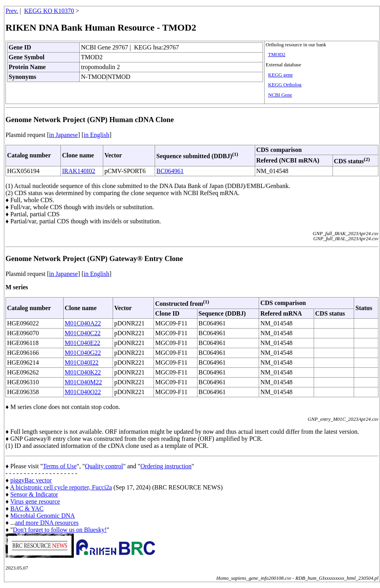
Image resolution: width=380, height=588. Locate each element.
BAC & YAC (27, 509)
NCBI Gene (280, 95)
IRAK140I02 (79, 171)
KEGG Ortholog (285, 85)
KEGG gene (280, 75)
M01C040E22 (83, 343)
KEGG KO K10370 (49, 11)
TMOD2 (277, 55)
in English (96, 135)
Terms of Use (60, 466)
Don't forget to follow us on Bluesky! (60, 530)
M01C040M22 (83, 382)
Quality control (104, 466)
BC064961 (170, 171)
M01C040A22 (83, 323)
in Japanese (63, 135)
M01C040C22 (83, 333)
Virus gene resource (35, 501)
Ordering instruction (166, 466)
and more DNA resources (47, 523)
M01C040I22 (82, 362)
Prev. (12, 11)
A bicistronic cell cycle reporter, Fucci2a (61, 487)
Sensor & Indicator (34, 494)
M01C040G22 (83, 353)
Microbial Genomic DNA (42, 516)
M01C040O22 (83, 392)
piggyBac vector (31, 480)
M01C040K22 (83, 372)
